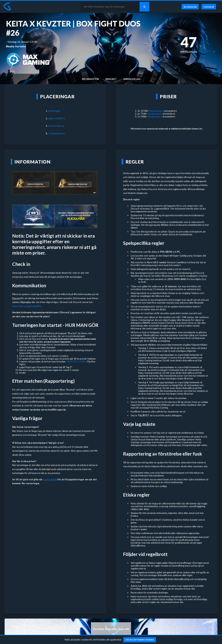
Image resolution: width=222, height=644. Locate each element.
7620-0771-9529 (76, 362)
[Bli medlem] (190, 7)
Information (90, 79)
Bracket (111, 79)
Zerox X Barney (56, 126)
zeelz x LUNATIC (57, 118)
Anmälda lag (132, 79)
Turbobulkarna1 (57, 133)
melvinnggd (54, 111)
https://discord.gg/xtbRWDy (27, 306)
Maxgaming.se (156, 111)
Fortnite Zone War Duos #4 (111, 629)
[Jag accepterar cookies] (140, 640)
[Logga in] (209, 7)
